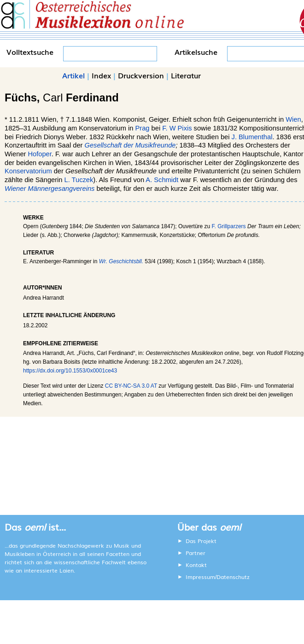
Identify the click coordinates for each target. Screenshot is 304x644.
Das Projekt (201, 541)
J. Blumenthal (252, 137)
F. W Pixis (177, 128)
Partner (196, 553)
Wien (293, 119)
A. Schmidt (162, 180)
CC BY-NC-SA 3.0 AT (131, 386)
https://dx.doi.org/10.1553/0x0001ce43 (70, 371)
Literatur (186, 75)
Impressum (200, 577)
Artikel (73, 75)
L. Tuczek (79, 180)
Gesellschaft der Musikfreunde (130, 145)
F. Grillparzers (229, 226)
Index (101, 75)
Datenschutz (233, 577)
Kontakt (196, 565)
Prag (143, 128)
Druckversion (141, 75)
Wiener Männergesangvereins (50, 189)
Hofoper (40, 154)
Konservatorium (28, 171)
